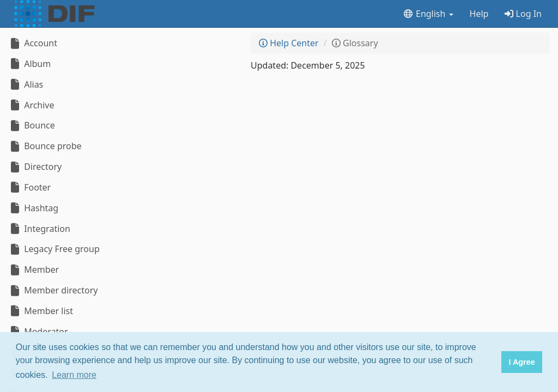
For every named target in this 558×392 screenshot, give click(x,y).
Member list (41, 311)
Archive (31, 105)
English (428, 14)
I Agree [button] (521, 362)
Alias (26, 84)
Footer (29, 187)
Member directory (53, 290)
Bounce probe (45, 146)
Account (33, 43)
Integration (39, 229)
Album (29, 64)
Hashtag (33, 208)
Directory (35, 167)
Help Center (289, 43)
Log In (523, 14)
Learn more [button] (74, 375)
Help (479, 14)
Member (34, 269)
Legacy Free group (54, 249)
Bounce (32, 125)
